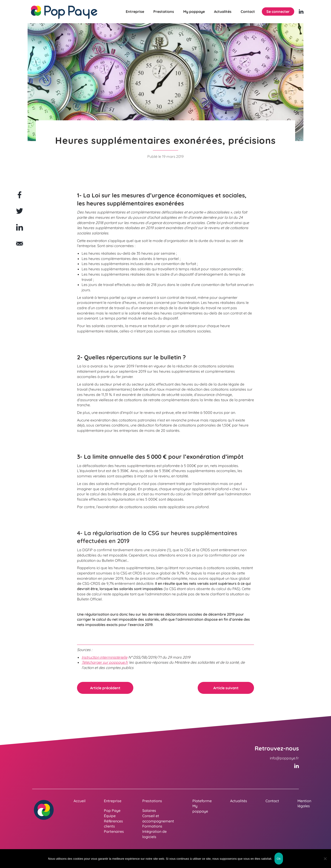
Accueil (80, 801)
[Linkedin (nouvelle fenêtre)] (301, 12)
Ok (279, 859)
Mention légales (304, 803)
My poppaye (194, 12)
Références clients (113, 824)
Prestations (164, 12)
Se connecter (278, 12)
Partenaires (114, 831)
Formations (152, 826)
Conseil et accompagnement (158, 818)
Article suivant (226, 688)
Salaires (149, 810)
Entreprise (135, 12)
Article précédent (105, 688)
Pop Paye (112, 810)
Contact (248, 12)
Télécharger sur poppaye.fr (105, 662)
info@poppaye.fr (284, 758)
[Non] (325, 859)
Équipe (110, 816)
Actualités (223, 12)
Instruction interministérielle (104, 657)
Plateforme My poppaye (202, 806)
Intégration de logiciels (154, 834)
